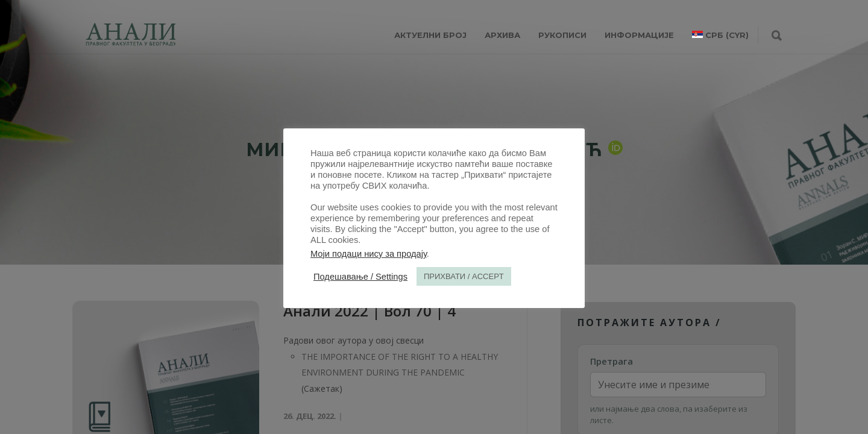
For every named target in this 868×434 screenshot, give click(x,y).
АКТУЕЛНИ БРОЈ (430, 35)
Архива (502, 35)
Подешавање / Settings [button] (360, 277)
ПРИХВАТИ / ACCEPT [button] (464, 276)
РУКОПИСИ (562, 35)
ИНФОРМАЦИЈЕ (639, 35)
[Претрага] (777, 36)
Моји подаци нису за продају (369, 254)
